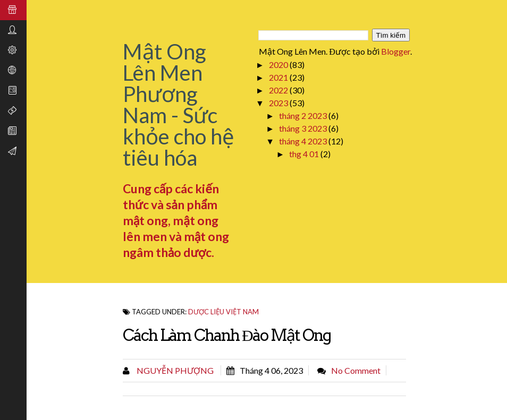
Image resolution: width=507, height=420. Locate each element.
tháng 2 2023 (304, 115)
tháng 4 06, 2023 (271, 370)
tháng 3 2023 (304, 128)
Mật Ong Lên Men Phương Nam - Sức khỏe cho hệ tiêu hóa (179, 105)
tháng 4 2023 (304, 141)
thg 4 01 (305, 154)
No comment (356, 370)
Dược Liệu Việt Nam (223, 312)
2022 (279, 90)
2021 (279, 77)
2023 (279, 103)
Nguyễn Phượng (174, 370)
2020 (279, 65)
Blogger (396, 51)
